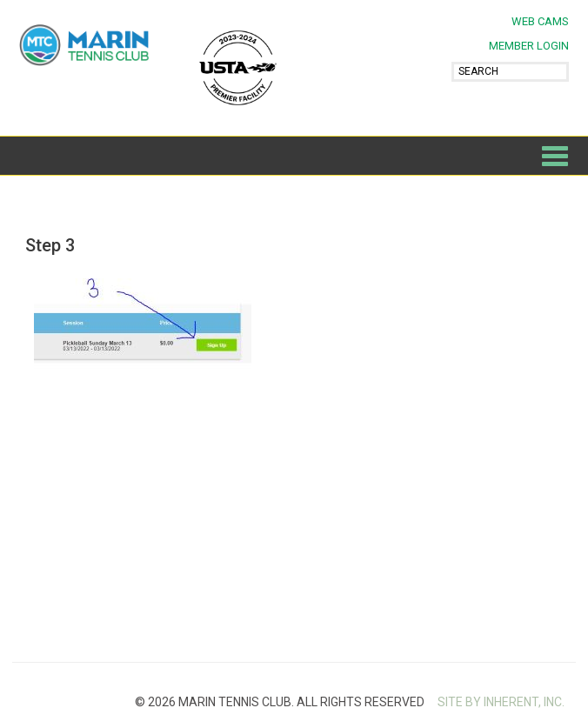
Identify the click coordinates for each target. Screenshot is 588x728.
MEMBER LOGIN (529, 46)
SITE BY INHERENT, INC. (501, 702)
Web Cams (540, 21)
